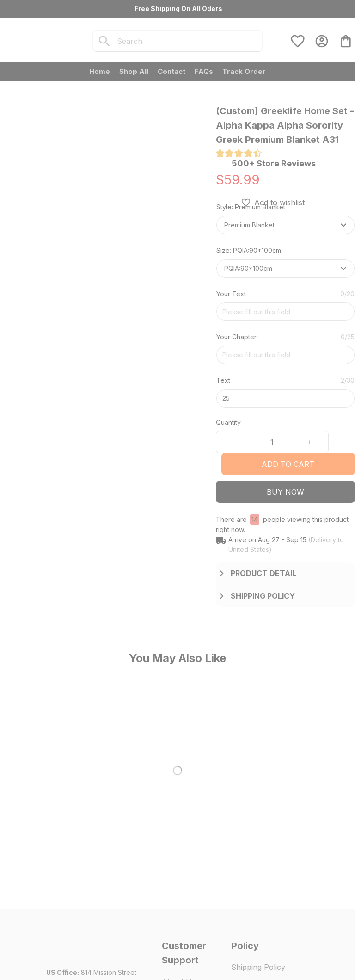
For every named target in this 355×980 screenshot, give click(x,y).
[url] (86, 876)
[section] (274, 164)
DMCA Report (67, 962)
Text (223, 380)
